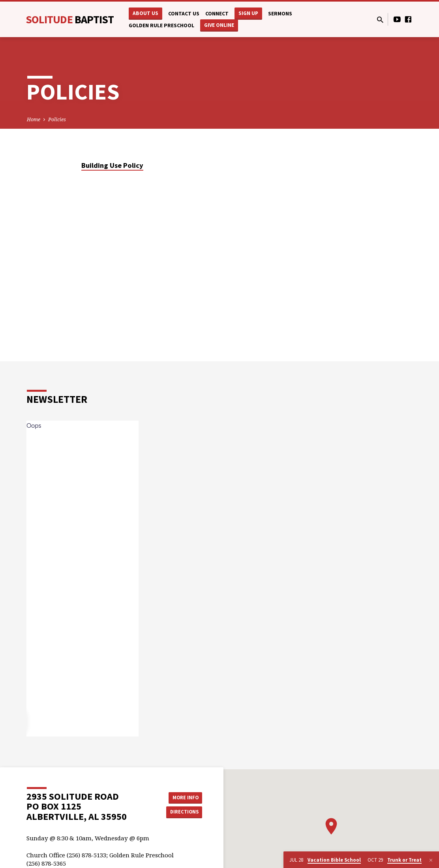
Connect (217, 14)
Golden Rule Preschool (161, 25)
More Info (182, 797)
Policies (57, 119)
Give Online (219, 25)
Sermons (280, 14)
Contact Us (184, 14)
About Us (145, 13)
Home (34, 119)
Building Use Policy (112, 165)
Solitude (70, 19)
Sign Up (248, 13)
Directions (182, 812)
